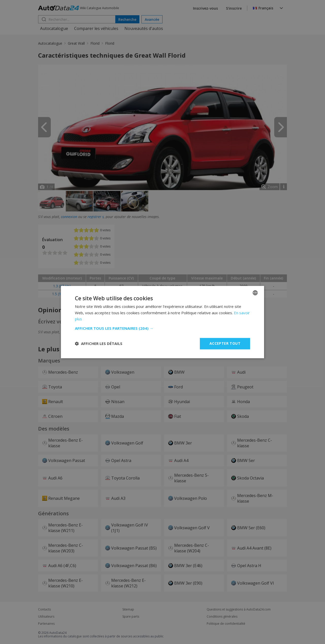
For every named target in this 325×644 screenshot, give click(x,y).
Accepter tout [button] (225, 343)
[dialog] (162, 322)
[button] (162, 328)
